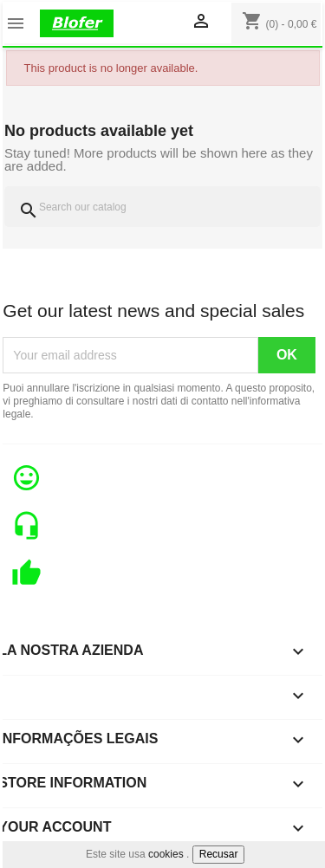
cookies (166, 854)
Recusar (219, 854)
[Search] (162, 207)
